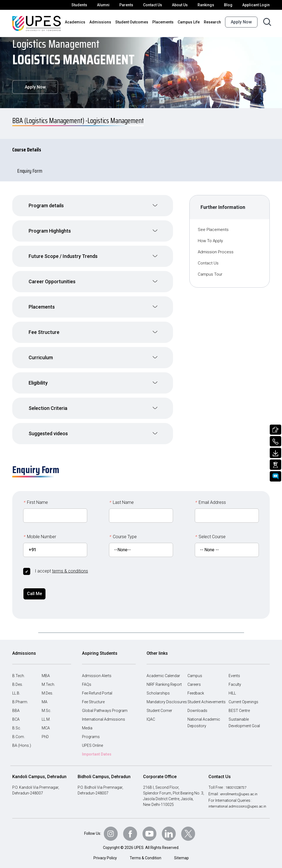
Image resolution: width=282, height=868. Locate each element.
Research (213, 22)
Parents (130, 5)
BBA (16, 705)
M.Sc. (47, 705)
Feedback (196, 687)
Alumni (108, 5)
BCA (16, 713)
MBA (46, 670)
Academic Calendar (163, 670)
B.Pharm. (20, 696)
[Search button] (267, 22)
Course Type (123, 530)
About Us (183, 5)
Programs (90, 731)
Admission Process (216, 249)
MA (45, 696)
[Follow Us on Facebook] (130, 832)
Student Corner (160, 705)
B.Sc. (17, 722)
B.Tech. (19, 670)
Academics (83, 22)
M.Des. (48, 687)
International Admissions (103, 713)
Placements (165, 22)
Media (87, 722)
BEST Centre (240, 705)
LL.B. (17, 687)
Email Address (211, 496)
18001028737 (238, 781)
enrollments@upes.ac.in (242, 788)
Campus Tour (211, 271)
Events (234, 670)
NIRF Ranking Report (165, 678)
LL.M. (46, 713)
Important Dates (97, 748)
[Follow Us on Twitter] (190, 832)
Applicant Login (257, 5)
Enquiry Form (34, 168)
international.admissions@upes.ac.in (239, 800)
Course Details (31, 147)
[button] (93, 203)
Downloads (197, 705)
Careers (194, 678)
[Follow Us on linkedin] (170, 832)
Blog (230, 5)
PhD (45, 731)
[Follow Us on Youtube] (150, 832)
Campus (195, 670)
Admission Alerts (96, 670)
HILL (233, 687)
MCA (46, 722)
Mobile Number (40, 530)
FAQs (87, 678)
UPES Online (93, 739)
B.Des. (18, 678)
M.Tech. (48, 678)
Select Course (210, 530)
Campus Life (190, 22)
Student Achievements (206, 696)
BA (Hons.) (22, 739)
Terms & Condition (146, 857)
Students (85, 5)
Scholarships (157, 687)
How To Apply (211, 238)
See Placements (214, 227)
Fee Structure (94, 696)
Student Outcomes (135, 22)
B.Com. (19, 731)
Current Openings (244, 696)
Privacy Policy (106, 857)
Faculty (235, 678)
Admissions (106, 22)
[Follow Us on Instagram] (110, 832)
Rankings (208, 5)
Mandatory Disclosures (166, 696)
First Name (36, 496)
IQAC (151, 713)
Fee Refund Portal (98, 687)
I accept (61, 564)
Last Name (121, 496)
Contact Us (156, 5)
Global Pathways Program (104, 705)
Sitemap (181, 857)
